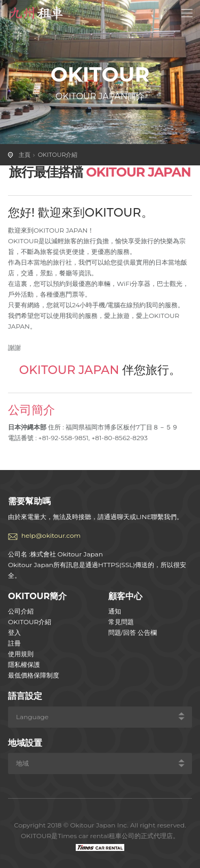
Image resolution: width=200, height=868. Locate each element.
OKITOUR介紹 (58, 155)
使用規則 (21, 654)
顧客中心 (125, 596)
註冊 (14, 643)
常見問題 (121, 622)
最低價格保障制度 (34, 675)
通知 (115, 611)
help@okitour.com (51, 535)
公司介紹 (21, 611)
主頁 (25, 155)
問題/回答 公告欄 (133, 632)
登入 (14, 632)
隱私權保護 (24, 664)
